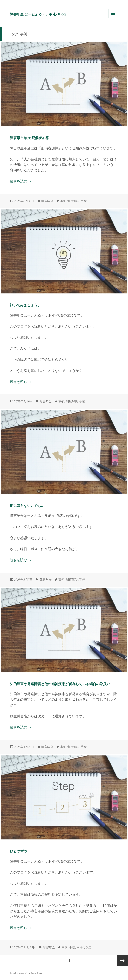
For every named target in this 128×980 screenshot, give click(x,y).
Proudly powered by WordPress (26, 973)
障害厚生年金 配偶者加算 (29, 138)
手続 (84, 201)
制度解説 (73, 201)
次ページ (122, 960)
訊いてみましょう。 (25, 305)
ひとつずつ (19, 851)
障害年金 (47, 201)
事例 (63, 201)
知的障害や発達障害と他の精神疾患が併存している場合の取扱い (60, 684)
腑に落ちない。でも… (27, 506)
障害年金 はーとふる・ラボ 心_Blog (38, 14)
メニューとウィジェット (113, 18)
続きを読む (21, 181)
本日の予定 (84, 947)
